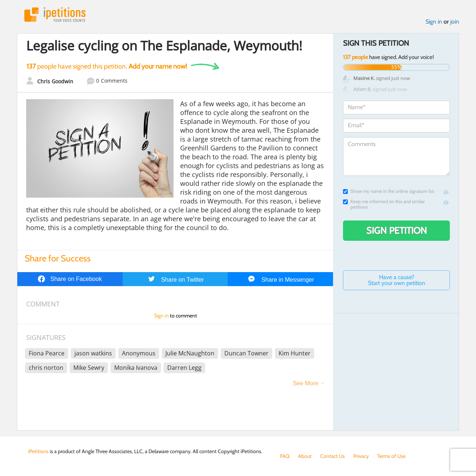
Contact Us (332, 456)
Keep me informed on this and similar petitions (384, 204)
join (455, 22)
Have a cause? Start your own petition (397, 280)
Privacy (361, 456)
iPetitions (55, 15)
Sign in (434, 22)
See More (306, 383)
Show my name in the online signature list (388, 191)
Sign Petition (397, 230)
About (305, 456)
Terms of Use (391, 456)
